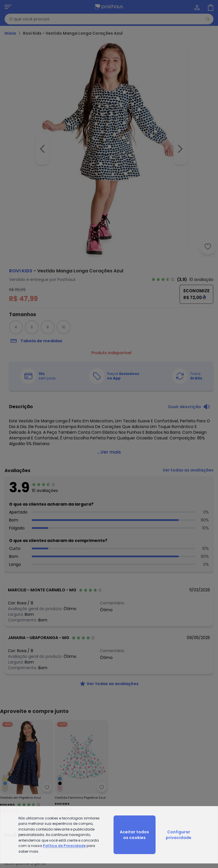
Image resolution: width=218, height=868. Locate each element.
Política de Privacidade (64, 846)
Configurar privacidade (179, 835)
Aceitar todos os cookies (134, 835)
